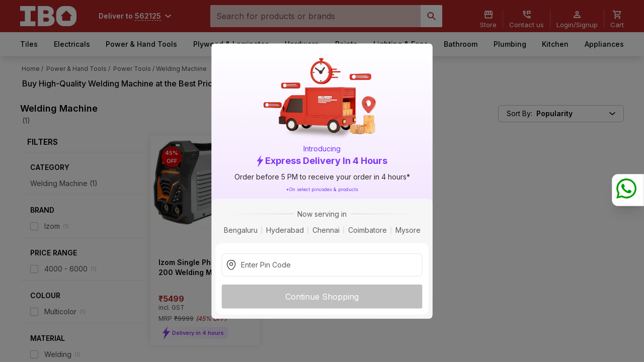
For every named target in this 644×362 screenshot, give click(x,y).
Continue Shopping (322, 296)
